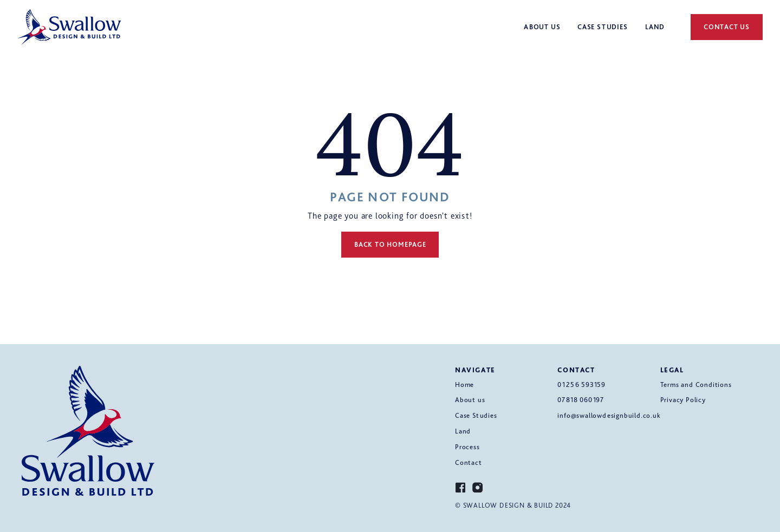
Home (464, 385)
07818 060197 (581, 400)
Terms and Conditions (696, 385)
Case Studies (476, 415)
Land (463, 431)
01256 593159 (581, 385)
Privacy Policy (683, 400)
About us (470, 400)
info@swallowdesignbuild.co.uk (609, 415)
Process (467, 447)
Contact (469, 462)
